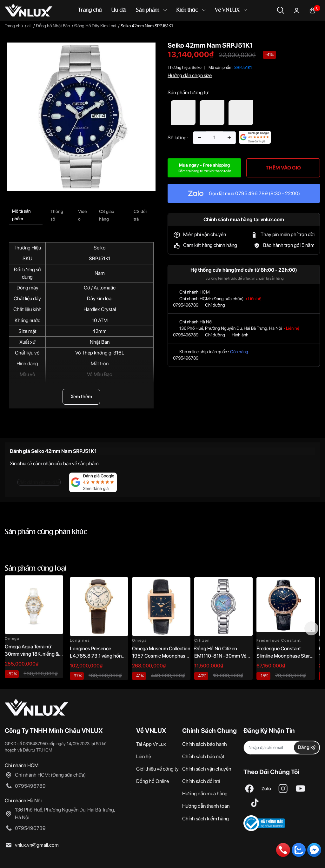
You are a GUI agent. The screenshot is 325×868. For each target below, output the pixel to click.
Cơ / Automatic (100, 288)
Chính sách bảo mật (203, 756)
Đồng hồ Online (153, 781)
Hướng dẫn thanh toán (206, 806)
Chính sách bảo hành (205, 744)
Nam (100, 273)
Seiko (100, 248)
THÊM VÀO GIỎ (283, 168)
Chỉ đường (215, 305)
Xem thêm (81, 397)
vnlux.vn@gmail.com (37, 845)
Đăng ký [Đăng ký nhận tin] (307, 747)
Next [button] (311, 628)
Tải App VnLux (151, 744)
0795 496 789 (252, 193)
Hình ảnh (240, 335)
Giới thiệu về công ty (157, 769)
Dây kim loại (100, 298)
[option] (81, 117)
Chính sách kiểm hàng (206, 819)
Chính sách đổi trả (201, 781)
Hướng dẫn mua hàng (205, 794)
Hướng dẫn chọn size (190, 75)
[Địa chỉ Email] (282, 748)
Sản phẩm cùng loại (36, 569)
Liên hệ (144, 756)
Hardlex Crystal (100, 309)
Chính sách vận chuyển (207, 769)
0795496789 (186, 305)
